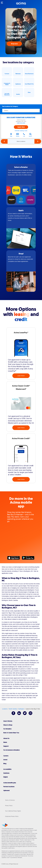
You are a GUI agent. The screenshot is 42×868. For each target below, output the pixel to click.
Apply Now (21, 127)
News (5, 742)
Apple (14, 558)
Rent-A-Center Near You (11, 733)
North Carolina (13, 709)
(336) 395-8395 (21, 123)
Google (29, 558)
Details (18, 135)
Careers (6, 756)
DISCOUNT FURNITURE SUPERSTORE (21, 118)
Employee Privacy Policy (12, 816)
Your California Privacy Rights (13, 811)
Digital (6, 777)
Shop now (14, 44)
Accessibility (7, 769)
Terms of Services (10, 800)
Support (6, 746)
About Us (6, 738)
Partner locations (9, 787)
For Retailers (7, 729)
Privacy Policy (9, 806)
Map (11, 135)
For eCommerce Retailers (12, 750)
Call (24, 135)
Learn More (21, 376)
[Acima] (21, 4)
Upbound (6, 790)
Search (30, 135)
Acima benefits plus (10, 783)
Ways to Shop (8, 725)
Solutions (6, 773)
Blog (5, 764)
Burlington (21, 709)
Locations (5, 709)
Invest (5, 760)
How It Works (8, 721)
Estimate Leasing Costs (21, 131)
